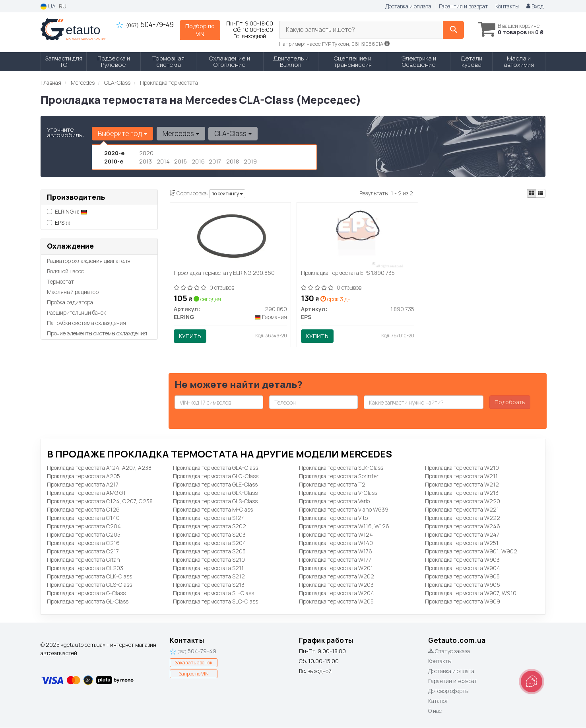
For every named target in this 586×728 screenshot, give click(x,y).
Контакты (507, 6)
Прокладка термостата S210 (209, 560)
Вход (535, 6)
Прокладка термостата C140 (83, 518)
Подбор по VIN (200, 30)
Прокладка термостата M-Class (213, 510)
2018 (233, 161)
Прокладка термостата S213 (209, 585)
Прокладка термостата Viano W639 (344, 510)
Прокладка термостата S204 (210, 543)
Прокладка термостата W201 (336, 568)
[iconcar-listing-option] (541, 193)
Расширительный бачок (77, 312)
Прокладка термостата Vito (333, 518)
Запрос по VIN (194, 674)
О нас (435, 711)
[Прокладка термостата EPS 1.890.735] (358, 237)
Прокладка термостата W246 (463, 527)
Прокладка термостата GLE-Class (215, 485)
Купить (190, 336)
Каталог (438, 701)
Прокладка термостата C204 (84, 527)
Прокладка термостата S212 (209, 577)
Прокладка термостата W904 (463, 568)
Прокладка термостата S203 (209, 535)
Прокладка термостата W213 (462, 493)
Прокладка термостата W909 (463, 602)
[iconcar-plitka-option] (532, 193)
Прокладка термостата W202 (337, 577)
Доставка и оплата (408, 6)
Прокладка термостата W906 (463, 585)
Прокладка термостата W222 (463, 518)
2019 (250, 161)
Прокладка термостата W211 (461, 476)
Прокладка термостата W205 (336, 602)
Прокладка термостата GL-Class (88, 602)
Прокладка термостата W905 (462, 577)
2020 (146, 153)
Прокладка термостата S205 (209, 552)
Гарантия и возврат (463, 6)
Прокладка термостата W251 (462, 543)
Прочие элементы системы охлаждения (97, 333)
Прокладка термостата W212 (462, 485)
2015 (180, 161)
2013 (146, 161)
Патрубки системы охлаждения (86, 323)
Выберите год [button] (122, 133)
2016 (198, 161)
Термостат (60, 281)
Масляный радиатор (73, 292)
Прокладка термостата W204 (337, 593)
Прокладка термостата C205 (84, 535)
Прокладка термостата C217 (83, 552)
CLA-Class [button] (233, 133)
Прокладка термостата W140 (336, 543)
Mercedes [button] (180, 133)
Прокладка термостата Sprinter (339, 476)
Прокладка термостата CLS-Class (89, 585)
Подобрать (510, 402)
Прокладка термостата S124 (209, 518)
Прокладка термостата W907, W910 (471, 593)
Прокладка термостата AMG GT (87, 493)
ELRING (71, 211)
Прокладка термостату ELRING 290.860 (225, 273)
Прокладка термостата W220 (463, 501)
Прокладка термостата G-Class (86, 593)
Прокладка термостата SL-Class (213, 593)
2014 (163, 161)
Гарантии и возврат (453, 681)
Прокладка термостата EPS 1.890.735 (348, 273)
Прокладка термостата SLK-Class (341, 468)
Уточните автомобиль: (66, 132)
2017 (215, 161)
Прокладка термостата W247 (462, 535)
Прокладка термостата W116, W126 (344, 527)
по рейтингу (227, 194)
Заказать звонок (194, 663)
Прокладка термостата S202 (210, 527)
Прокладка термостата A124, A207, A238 (99, 468)
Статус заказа (449, 651)
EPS (59, 223)
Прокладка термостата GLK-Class (215, 493)
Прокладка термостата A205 (83, 476)
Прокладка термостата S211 (208, 568)
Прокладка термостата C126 (83, 510)
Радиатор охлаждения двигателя (89, 261)
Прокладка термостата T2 (332, 485)
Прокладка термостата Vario (334, 501)
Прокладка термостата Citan (83, 560)
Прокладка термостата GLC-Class (216, 476)
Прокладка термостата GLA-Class (215, 468)
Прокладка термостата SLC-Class (215, 602)
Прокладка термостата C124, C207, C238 (100, 501)
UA (48, 6)
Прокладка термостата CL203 (85, 568)
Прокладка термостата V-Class (338, 493)
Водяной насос (65, 271)
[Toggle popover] (532, 681)
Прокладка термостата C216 (83, 543)
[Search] (451, 30)
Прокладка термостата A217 (83, 485)
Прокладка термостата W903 (462, 560)
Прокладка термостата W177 (335, 560)
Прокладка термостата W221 (462, 510)
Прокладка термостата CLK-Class (89, 577)
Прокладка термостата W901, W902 (471, 552)
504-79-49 (145, 24)
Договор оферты (448, 691)
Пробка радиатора (70, 302)
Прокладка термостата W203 (336, 585)
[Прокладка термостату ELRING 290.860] (230, 237)
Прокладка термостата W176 (336, 552)
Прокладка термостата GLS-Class (215, 501)
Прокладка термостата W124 (336, 535)
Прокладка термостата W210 (462, 468)
